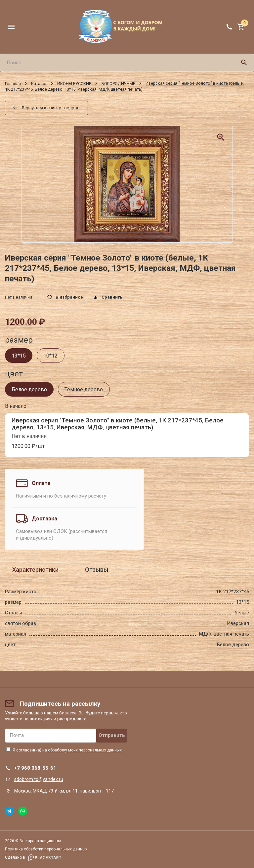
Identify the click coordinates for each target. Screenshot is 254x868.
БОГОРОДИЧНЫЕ (118, 83)
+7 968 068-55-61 (35, 768)
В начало (16, 406)
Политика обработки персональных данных (46, 849)
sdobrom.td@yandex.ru (39, 779)
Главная (13, 83)
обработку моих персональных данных (85, 750)
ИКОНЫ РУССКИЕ (74, 83)
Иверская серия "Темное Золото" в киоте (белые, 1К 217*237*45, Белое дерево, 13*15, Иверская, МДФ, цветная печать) (118, 424)
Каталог (39, 83)
